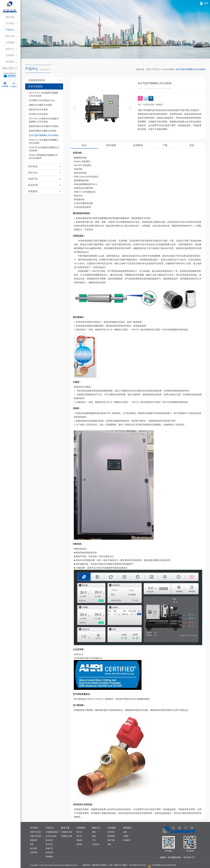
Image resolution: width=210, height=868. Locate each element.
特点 (84, 145)
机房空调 (49, 852)
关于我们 (10, 23)
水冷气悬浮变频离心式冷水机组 (190, 69)
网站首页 (10, 17)
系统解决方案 (67, 836)
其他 (192, 145)
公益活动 (96, 844)
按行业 (79, 832)
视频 (94, 836)
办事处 (126, 836)
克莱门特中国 (35, 836)
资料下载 (111, 840)
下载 (165, 145)
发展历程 (34, 840)
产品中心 (10, 30)
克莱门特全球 (35, 832)
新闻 (94, 832)
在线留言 (127, 840)
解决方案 (10, 36)
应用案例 (10, 43)
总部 (125, 832)
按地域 (79, 840)
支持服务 (10, 55)
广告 (94, 840)
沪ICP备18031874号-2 (138, 865)
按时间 (79, 844)
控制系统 (49, 857)
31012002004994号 (168, 865)
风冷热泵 (49, 840)
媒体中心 (10, 49)
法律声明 (34, 852)
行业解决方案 (67, 832)
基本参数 (111, 145)
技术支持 (111, 832)
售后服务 (111, 836)
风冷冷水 (49, 844)
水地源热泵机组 (52, 832)
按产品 (79, 836)
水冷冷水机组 (168, 69)
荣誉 (32, 844)
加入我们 (34, 848)
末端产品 (49, 848)
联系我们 (10, 62)
